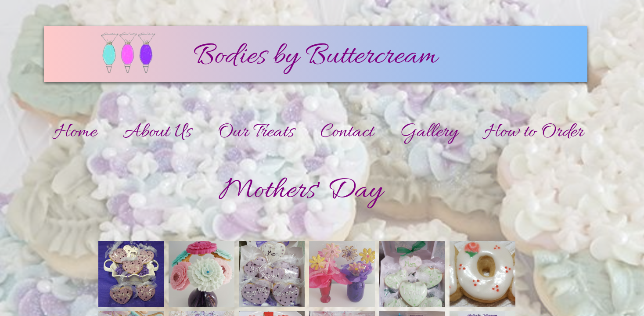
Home (76, 133)
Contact (347, 133)
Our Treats (256, 133)
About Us (157, 133)
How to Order (534, 133)
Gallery (429, 133)
